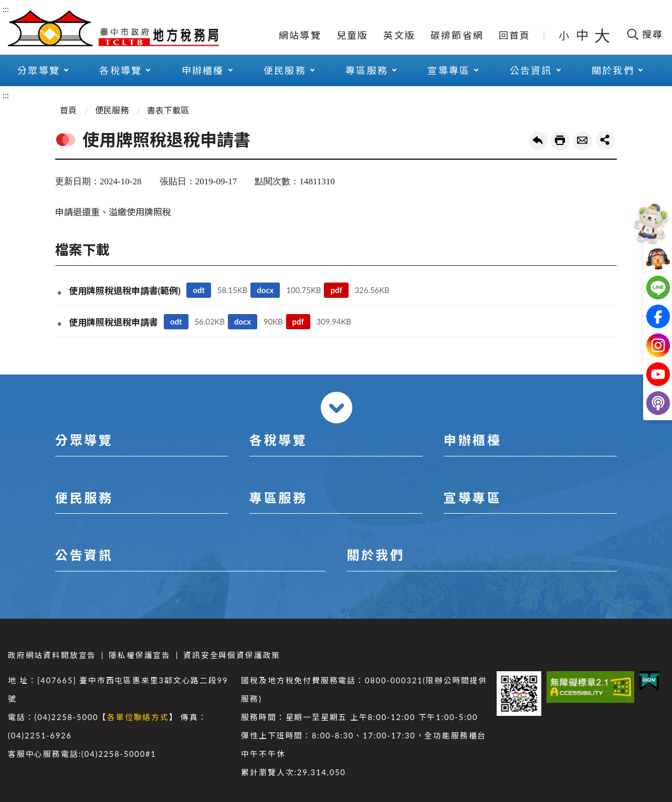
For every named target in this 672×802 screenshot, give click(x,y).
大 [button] (602, 35)
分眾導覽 (39, 70)
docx (265, 290)
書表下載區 (168, 110)
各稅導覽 (120, 70)
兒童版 (353, 35)
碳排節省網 (457, 35)
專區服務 (367, 70)
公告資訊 (531, 70)
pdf (336, 290)
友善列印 (560, 141)
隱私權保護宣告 (140, 655)
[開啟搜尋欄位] (644, 34)
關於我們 (613, 70)
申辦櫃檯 (203, 70)
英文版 (399, 35)
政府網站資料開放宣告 (52, 655)
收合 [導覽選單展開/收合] (337, 408)
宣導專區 (449, 70)
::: (6, 9)
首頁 (68, 110)
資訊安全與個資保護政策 (232, 655)
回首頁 (515, 35)
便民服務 (285, 70)
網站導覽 (300, 35)
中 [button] (583, 35)
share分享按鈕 (605, 140)
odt (199, 290)
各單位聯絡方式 (138, 717)
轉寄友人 (583, 141)
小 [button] (565, 35)
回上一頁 (538, 141)
